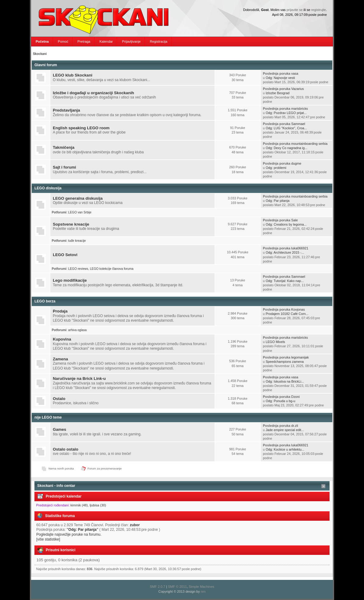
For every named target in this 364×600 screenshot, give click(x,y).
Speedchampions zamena (285, 362)
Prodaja (60, 311)
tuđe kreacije (77, 241)
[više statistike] (48, 539)
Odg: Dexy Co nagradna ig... (286, 148)
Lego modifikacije (70, 280)
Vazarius (297, 89)
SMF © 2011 (177, 587)
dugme (296, 163)
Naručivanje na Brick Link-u (79, 379)
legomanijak (300, 357)
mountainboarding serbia (309, 144)
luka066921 (300, 248)
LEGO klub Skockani (73, 75)
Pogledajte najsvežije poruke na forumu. (69, 534)
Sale (294, 220)
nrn (203, 591)
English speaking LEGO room (81, 128)
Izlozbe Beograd (277, 93)
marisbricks (300, 109)
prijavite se (295, 10)
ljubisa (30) (98, 505)
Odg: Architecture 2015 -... (285, 252)
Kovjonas (298, 309)
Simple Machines (202, 587)
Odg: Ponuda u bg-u (280, 401)
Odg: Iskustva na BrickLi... (285, 381)
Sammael (298, 124)
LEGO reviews (78, 269)
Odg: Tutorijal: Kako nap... (285, 281)
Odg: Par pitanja (277, 201)
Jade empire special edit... (285, 430)
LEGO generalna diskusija (78, 198)
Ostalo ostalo (66, 449)
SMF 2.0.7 (157, 587)
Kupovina (62, 339)
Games (59, 429)
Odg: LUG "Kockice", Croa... (286, 128)
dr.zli (294, 426)
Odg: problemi (276, 168)
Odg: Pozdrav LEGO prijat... (286, 113)
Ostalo (59, 399)
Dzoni (295, 397)
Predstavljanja (66, 110)
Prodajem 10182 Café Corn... (287, 314)
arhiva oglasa (78, 330)
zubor (135, 525)
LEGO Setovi (65, 255)
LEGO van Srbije (80, 212)
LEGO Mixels (275, 342)
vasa (295, 73)
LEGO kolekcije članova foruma (112, 269)
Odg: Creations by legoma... (286, 224)
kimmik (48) (79, 505)
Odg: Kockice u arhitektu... (285, 449)
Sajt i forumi (64, 167)
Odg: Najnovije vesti (280, 78)
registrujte (319, 10)
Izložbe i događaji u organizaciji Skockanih (93, 93)
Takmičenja (64, 147)
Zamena (60, 359)
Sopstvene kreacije (71, 224)
